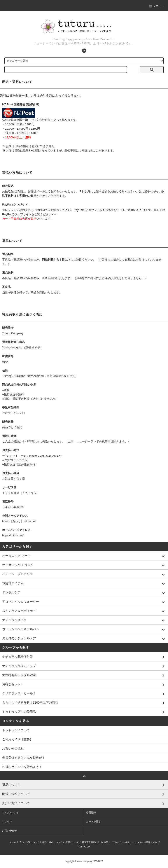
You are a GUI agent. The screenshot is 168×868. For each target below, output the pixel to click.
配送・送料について (52, 842)
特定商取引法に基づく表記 (95, 842)
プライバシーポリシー (123, 842)
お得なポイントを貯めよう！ (22, 767)
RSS (80, 847)
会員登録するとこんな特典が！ (24, 758)
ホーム (13, 842)
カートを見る (93, 821)
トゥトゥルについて (16, 730)
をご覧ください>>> (29, 214)
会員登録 (91, 812)
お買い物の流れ (13, 748)
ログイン (7, 821)
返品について (72, 842)
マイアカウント (11, 812)
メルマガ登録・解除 (147, 842)
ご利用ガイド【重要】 (17, 739)
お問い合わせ (9, 831)
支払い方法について (29, 842)
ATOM (87, 847)
